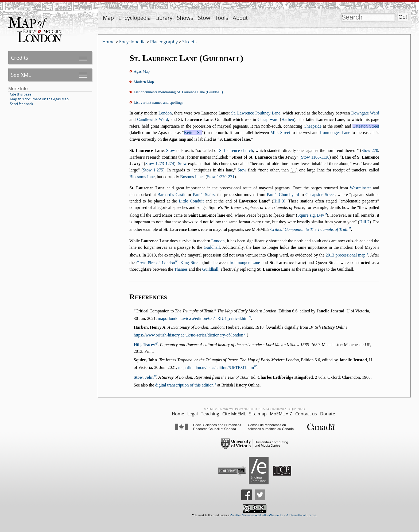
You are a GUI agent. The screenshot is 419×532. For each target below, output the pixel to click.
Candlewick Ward (153, 119)
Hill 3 (279, 201)
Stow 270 (370, 150)
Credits (20, 58)
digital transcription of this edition (185, 385)
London (165, 113)
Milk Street (280, 133)
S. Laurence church (236, 150)
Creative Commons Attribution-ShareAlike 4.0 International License (273, 515)
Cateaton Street (366, 126)
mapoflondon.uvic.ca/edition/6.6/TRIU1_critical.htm (203, 318)
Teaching (210, 414)
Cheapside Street (320, 195)
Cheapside (313, 126)
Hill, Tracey (144, 345)
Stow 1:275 (153, 170)
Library (164, 18)
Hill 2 (364, 222)
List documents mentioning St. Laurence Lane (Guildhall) (178, 92)
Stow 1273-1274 (160, 164)
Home (108, 42)
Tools (222, 18)
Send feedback (22, 104)
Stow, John (144, 377)
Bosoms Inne (191, 177)
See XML (21, 75)
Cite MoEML (234, 414)
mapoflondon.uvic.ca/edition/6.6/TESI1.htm (216, 368)
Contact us (306, 414)
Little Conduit (191, 201)
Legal (193, 414)
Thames (181, 269)
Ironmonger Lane (335, 133)
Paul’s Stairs (204, 195)
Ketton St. (193, 133)
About (240, 18)
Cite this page (21, 94)
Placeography (164, 42)
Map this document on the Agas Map (39, 99)
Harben (288, 119)
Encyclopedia (135, 18)
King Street (191, 263)
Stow (204, 18)
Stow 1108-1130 (315, 157)
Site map (258, 414)
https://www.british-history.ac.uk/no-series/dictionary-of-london (188, 335)
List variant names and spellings (158, 102)
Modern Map (144, 82)
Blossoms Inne (142, 177)
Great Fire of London (156, 263)
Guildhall (212, 247)
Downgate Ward (365, 113)
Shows (185, 18)
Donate (328, 414)
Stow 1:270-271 (221, 177)
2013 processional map (346, 255)
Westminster (360, 188)
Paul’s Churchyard (283, 195)
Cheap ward (268, 119)
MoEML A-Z (281, 414)
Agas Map (142, 71)
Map (108, 18)
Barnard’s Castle (172, 195)
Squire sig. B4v (311, 215)
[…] (294, 170)
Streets (189, 42)
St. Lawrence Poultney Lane (256, 113)
